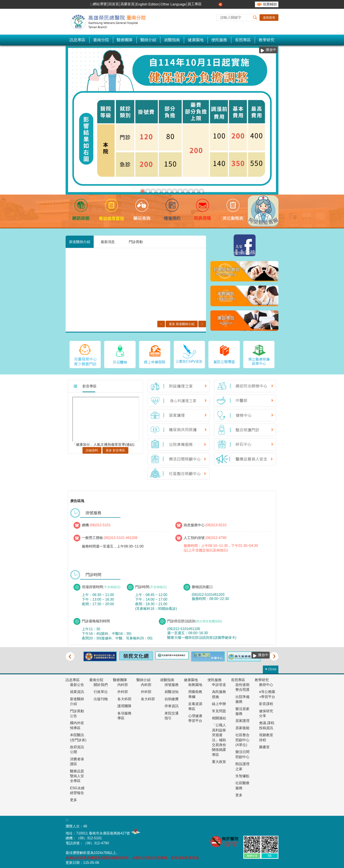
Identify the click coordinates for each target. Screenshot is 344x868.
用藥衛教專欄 (195, 693)
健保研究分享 (266, 712)
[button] (255, 18)
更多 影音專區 (115, 449)
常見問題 (219, 709)
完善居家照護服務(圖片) (201, 191)
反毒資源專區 (195, 705)
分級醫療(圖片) (143, 191)
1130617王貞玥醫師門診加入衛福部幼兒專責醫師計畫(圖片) (185, 191)
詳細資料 (92, 449)
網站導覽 (100, 4)
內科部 (123, 683)
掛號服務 (172, 683)
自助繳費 (172, 697)
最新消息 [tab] (108, 242)
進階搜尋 (269, 18)
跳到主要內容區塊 (2, 2)
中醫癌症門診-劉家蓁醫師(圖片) (159, 191)
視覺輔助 (270, 4)
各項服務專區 (124, 714)
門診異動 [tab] (136, 242)
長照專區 (243, 40)
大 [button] (216, 4)
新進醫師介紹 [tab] (80, 242)
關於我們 (101, 683)
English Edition (148, 4)
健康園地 (196, 40)
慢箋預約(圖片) (153, 191)
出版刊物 (101, 697)
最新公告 (77, 683)
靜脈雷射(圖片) (175, 191)
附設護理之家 (242, 765)
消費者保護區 (77, 760)
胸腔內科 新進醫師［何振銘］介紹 (137, 256)
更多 (73, 798)
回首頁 (114, 4)
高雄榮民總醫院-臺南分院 (111, 22)
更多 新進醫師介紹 (182, 315)
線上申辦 (219, 702)
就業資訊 (77, 690)
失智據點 (242, 774)
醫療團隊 (125, 40)
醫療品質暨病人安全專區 (77, 774)
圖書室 (264, 745)
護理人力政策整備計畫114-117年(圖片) (164, 191)
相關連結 (219, 716)
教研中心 (266, 683)
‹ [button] (70, 655)
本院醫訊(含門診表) (78, 736)
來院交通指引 (172, 714)
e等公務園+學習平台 (267, 693)
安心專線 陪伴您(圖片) (148, 191)
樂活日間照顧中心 (242, 753)
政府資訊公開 (77, 748)
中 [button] (211, 4)
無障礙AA (251, 824)
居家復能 (242, 726)
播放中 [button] (271, 50)
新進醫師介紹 (77, 700)
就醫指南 (172, 40)
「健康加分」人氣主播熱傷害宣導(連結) (103, 443)
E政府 (273, 823)
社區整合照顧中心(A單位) (242, 738)
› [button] (274, 655)
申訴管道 (219, 683)
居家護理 (242, 719)
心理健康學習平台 (195, 717)
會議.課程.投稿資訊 (267, 724)
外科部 (123, 690)
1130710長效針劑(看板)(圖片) (169, 191)
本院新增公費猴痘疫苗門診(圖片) (196, 191)
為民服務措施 (219, 693)
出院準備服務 (242, 697)
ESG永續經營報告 (77, 789)
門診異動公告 (77, 712)
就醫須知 (172, 690)
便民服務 (219, 40)
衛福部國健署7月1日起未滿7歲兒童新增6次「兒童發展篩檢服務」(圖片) (180, 191)
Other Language (173, 4)
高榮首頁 (127, 4)
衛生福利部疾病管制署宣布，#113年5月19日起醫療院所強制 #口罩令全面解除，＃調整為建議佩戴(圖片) (191, 191)
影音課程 (266, 702)
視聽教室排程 (266, 736)
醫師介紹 (148, 40)
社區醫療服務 (242, 784)
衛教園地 (195, 683)
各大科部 (124, 697)
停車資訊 (172, 704)
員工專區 (195, 4)
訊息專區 (77, 40)
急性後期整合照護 (242, 685)
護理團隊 (124, 704)
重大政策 (219, 760)
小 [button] (206, 4)
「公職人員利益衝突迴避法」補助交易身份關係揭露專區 (219, 738)
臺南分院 (101, 40)
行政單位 (101, 690)
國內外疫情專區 (77, 724)
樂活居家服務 (242, 710)
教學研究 (267, 40)
